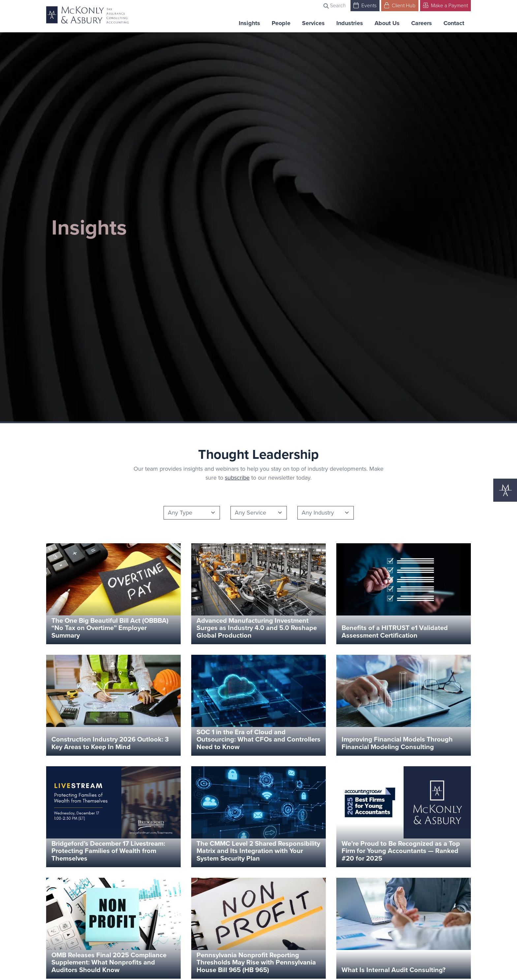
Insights (249, 23)
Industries (350, 23)
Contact (454, 23)
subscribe (237, 478)
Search (335, 5)
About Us (387, 23)
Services (313, 23)
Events (365, 5)
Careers (422, 23)
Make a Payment (445, 5)
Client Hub (400, 5)
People (281, 23)
